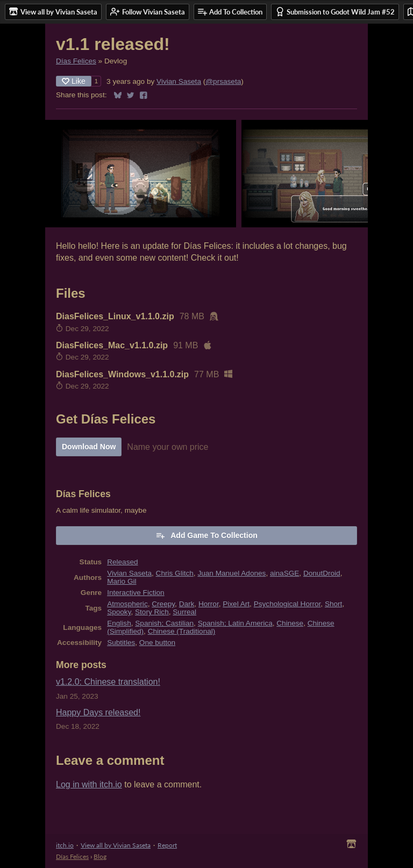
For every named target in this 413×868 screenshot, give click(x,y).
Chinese (290, 623)
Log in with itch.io (89, 784)
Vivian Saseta (179, 81)
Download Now (89, 447)
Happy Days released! (98, 712)
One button (157, 643)
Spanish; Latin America (235, 623)
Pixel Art (236, 604)
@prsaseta (223, 81)
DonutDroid (322, 573)
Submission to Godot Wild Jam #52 (335, 12)
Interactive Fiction (136, 593)
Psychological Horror (287, 604)
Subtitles (121, 643)
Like (74, 81)
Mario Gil (122, 581)
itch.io (65, 845)
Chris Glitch (175, 573)
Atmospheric (127, 604)
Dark (187, 604)
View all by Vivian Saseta (116, 845)
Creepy (163, 604)
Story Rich (152, 612)
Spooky (119, 612)
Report (167, 845)
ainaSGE (284, 573)
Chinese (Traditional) (182, 631)
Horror (209, 604)
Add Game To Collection (206, 535)
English (119, 623)
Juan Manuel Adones (232, 573)
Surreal (184, 612)
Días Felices (76, 61)
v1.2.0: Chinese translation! (108, 682)
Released (122, 562)
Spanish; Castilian (164, 623)
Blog (100, 856)
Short (334, 604)
